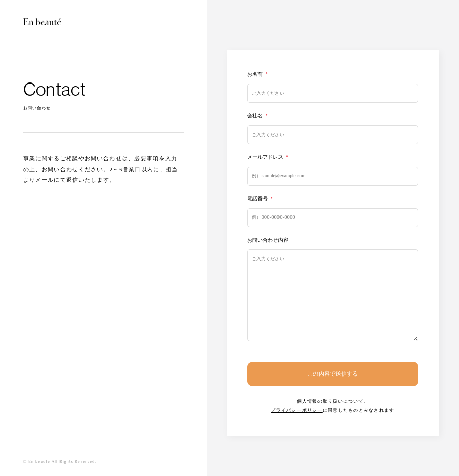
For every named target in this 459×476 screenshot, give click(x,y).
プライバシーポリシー (297, 410)
